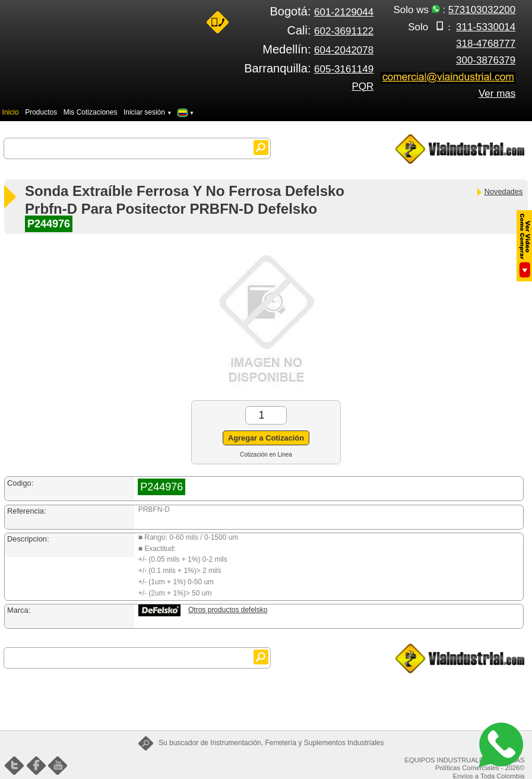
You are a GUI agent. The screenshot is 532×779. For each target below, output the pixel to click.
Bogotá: (322, 11)
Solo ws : (454, 10)
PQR (362, 86)
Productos (41, 112)
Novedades (499, 191)
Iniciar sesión (148, 112)
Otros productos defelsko (228, 610)
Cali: (330, 30)
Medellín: (318, 49)
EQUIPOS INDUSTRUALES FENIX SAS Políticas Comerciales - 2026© (465, 764)
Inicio (11, 112)
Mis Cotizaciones (91, 112)
